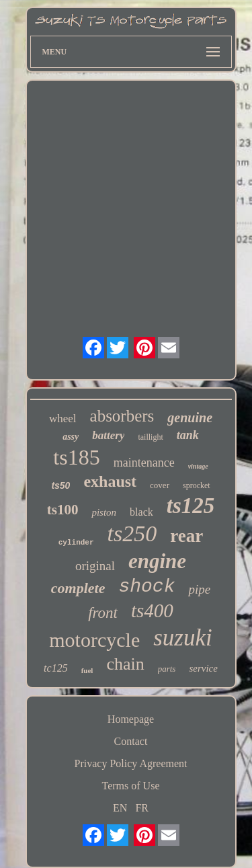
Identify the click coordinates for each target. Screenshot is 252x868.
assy (71, 437)
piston (104, 512)
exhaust (110, 481)
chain (125, 664)
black (141, 512)
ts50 (60, 485)
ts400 (152, 610)
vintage (198, 466)
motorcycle (94, 640)
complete (78, 588)
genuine (190, 418)
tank (188, 435)
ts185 (76, 457)
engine (157, 561)
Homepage (131, 719)
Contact (131, 741)
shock (146, 587)
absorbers (122, 416)
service (203, 668)
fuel (87, 670)
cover (160, 485)
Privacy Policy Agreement (131, 763)
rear (186, 536)
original (95, 566)
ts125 (191, 506)
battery (108, 435)
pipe (199, 589)
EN (120, 808)
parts (167, 669)
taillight (150, 437)
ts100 (63, 510)
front (103, 613)
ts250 (132, 534)
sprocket (197, 485)
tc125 (56, 668)
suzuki (183, 638)
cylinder (76, 543)
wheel (63, 419)
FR (142, 808)
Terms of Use (131, 786)
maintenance (144, 463)
